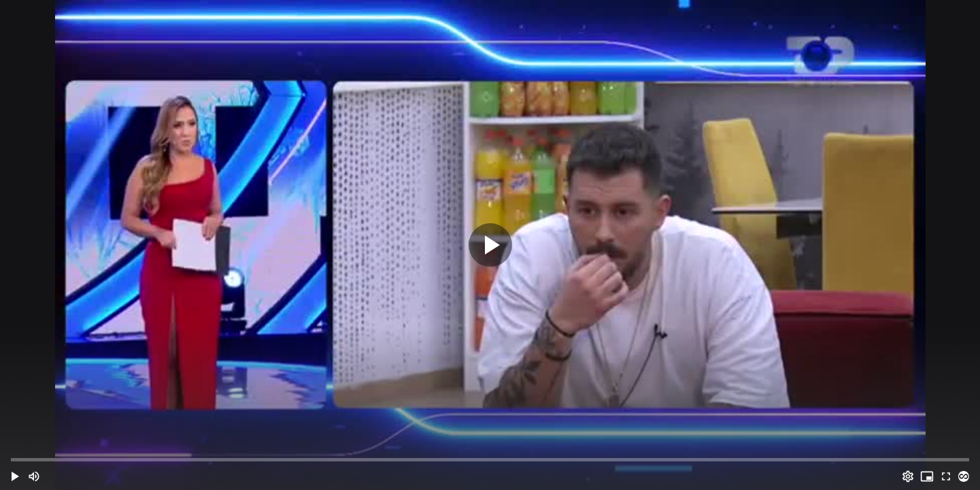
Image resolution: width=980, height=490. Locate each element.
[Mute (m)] (34, 476)
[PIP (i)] (927, 476)
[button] (15, 476)
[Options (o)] (908, 476)
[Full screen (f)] (946, 476)
